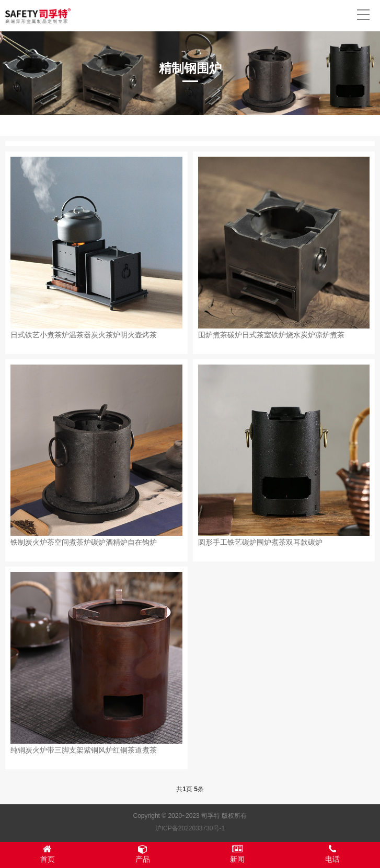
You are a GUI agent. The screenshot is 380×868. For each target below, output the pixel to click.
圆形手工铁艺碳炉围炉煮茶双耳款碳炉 (260, 542)
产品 (143, 854)
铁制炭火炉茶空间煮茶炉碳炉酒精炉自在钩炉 (84, 542)
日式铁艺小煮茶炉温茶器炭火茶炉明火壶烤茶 (84, 335)
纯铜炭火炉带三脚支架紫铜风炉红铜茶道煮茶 (84, 750)
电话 (332, 854)
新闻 (238, 854)
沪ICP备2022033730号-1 (190, 828)
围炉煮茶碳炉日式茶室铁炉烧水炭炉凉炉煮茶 (271, 335)
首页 (48, 854)
